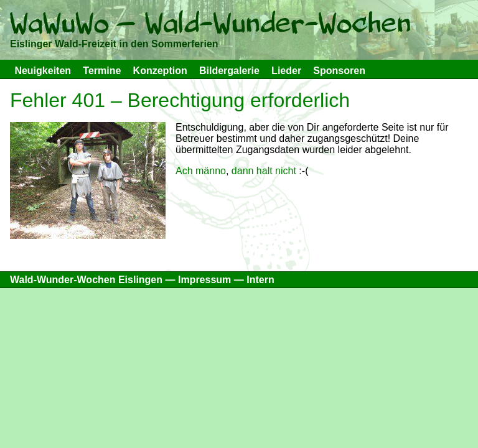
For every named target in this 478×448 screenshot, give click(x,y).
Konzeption (160, 71)
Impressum (204, 280)
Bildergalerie (229, 71)
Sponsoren (339, 71)
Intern (260, 280)
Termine (102, 71)
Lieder (286, 71)
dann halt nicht (264, 171)
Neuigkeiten (43, 71)
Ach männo (201, 171)
